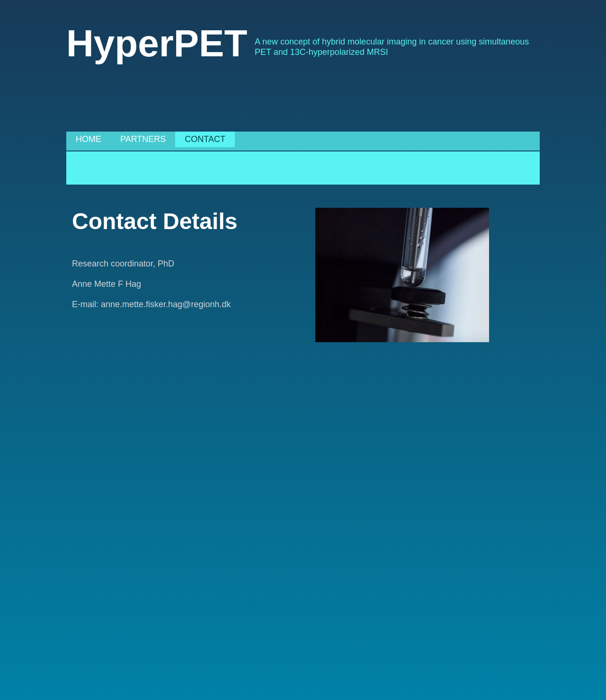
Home (89, 139)
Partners (143, 139)
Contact (205, 139)
